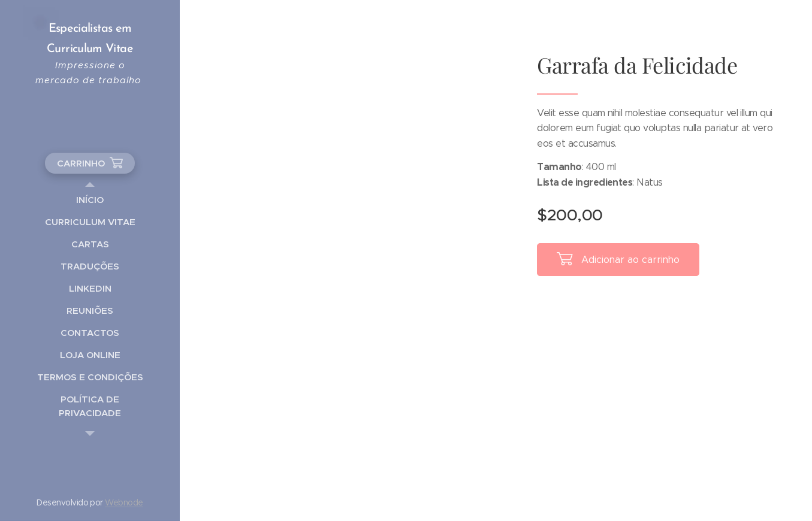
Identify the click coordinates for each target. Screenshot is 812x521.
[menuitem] (90, 200)
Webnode (124, 502)
